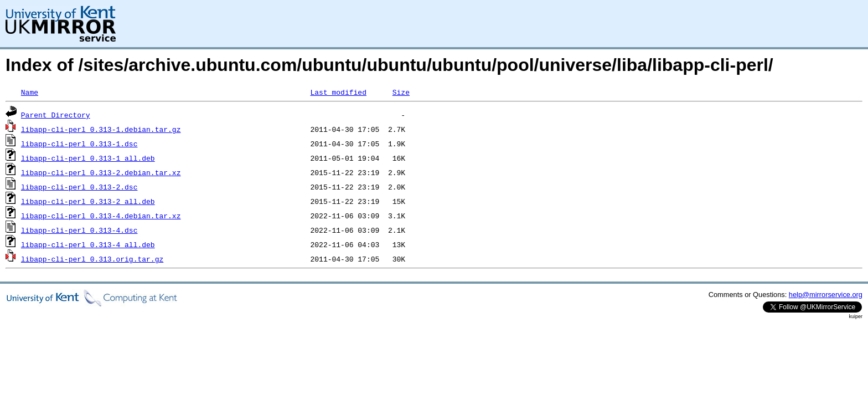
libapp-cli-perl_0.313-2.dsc (79, 187)
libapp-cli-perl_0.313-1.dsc (79, 144)
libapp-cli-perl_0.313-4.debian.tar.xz (101, 216)
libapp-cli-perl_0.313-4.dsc (79, 230)
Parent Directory (56, 115)
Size (401, 92)
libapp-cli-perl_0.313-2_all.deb (88, 201)
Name (30, 92)
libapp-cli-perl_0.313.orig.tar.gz (92, 259)
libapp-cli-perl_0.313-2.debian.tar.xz (101, 172)
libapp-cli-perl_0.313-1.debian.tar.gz (101, 129)
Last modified (338, 92)
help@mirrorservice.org (826, 295)
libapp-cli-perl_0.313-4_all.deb (88, 244)
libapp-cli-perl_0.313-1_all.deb (88, 158)
